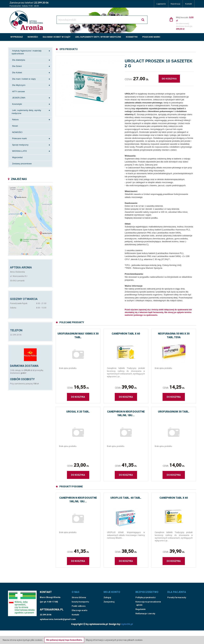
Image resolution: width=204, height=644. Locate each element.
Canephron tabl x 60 (126, 334)
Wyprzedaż (17, 37)
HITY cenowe (18, 91)
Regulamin (141, 607)
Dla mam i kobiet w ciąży (57, 37)
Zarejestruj (109, 599)
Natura (15, 119)
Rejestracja (175, 4)
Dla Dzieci (17, 66)
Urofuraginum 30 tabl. (174, 412)
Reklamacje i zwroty (145, 611)
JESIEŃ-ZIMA (19, 98)
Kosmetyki (132, 37)
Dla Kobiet (17, 73)
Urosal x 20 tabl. (78, 412)
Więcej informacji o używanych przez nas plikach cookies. (114, 640)
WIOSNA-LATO (19, 151)
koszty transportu (80, 599)
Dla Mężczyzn (19, 85)
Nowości (33, 37)
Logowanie (161, 4)
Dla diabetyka (19, 60)
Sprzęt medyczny (20, 145)
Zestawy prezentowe (22, 164)
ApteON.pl (127, 622)
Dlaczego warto (80, 608)
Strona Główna (79, 595)
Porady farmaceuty (177, 595)
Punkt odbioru (79, 604)
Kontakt (189, 4)
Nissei (15, 126)
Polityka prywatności (146, 595)
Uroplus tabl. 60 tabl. (126, 498)
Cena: (78, 387)
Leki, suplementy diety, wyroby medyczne (98, 37)
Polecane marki (151, 37)
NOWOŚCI (17, 132)
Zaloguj (107, 595)
